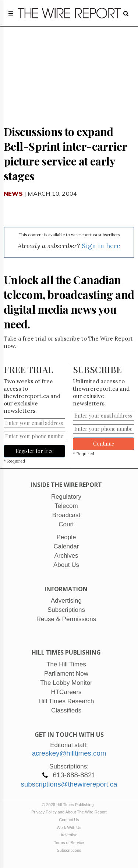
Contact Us (69, 820)
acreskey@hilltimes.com (69, 753)
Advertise (69, 835)
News (13, 194)
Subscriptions (69, 850)
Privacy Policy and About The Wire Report (69, 812)
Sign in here (101, 246)
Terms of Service (69, 843)
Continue (104, 444)
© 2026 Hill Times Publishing (69, 805)
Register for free (35, 451)
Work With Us (69, 827)
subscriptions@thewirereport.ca (69, 784)
